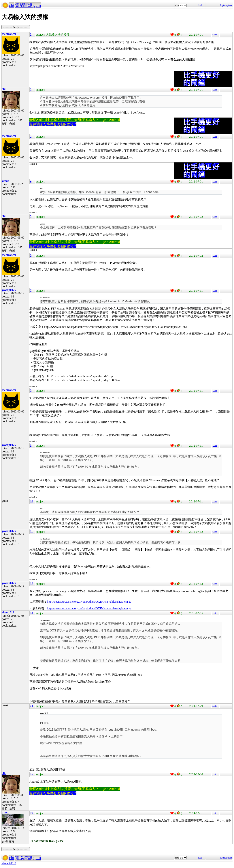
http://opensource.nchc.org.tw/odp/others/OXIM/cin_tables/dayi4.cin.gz (89, 608)
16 (31, 813)
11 (31, 531)
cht (12, 5)
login (223, 5)
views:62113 (9, 863)
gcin (37, 5)
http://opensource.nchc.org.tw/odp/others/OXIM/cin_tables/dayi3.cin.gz (89, 602)
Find (200, 5)
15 (31, 774)
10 (31, 501)
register (229, 5)
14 (31, 706)
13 (31, 613)
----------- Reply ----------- (16, 27)
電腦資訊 (24, 5)
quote (214, 35)
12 (31, 583)
